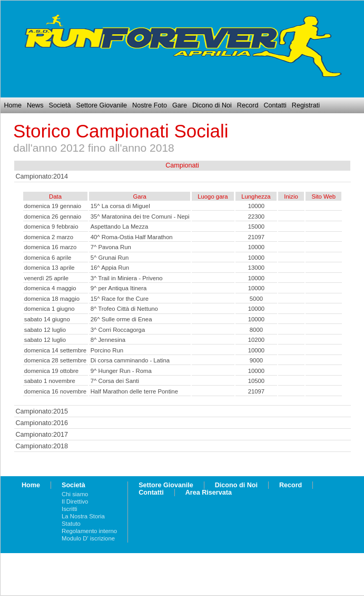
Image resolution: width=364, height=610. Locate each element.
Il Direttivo (75, 501)
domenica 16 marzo (51, 247)
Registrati (306, 105)
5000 (256, 299)
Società (60, 105)
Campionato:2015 (42, 411)
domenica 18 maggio (52, 299)
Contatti (275, 105)
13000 (257, 268)
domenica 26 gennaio (53, 217)
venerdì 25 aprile (46, 278)
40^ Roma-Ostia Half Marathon (132, 237)
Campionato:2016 (42, 423)
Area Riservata (209, 493)
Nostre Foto (150, 105)
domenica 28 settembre (55, 360)
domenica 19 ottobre (51, 371)
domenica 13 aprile (50, 268)
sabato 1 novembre (50, 381)
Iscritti (70, 509)
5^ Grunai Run (110, 258)
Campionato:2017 (42, 435)
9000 (256, 360)
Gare (180, 105)
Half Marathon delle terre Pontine (134, 391)
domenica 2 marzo (49, 237)
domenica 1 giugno (50, 309)
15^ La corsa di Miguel (120, 206)
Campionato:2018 (42, 446)
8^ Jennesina (108, 340)
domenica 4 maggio (50, 288)
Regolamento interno (89, 531)
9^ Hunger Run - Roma (121, 371)
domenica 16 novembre (55, 391)
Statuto (71, 524)
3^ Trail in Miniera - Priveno (127, 278)
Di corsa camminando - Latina (130, 360)
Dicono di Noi (212, 105)
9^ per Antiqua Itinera (119, 288)
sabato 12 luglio (45, 330)
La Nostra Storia (83, 516)
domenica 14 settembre (55, 350)
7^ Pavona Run (111, 247)
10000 (257, 206)
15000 (257, 227)
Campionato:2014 (42, 176)
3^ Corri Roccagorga (118, 330)
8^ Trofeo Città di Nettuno (124, 309)
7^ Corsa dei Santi (115, 381)
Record (248, 105)
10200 (257, 340)
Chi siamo (75, 494)
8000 (256, 330)
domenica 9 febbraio (51, 227)
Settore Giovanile (102, 105)
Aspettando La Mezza (120, 227)
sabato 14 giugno (47, 319)
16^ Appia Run (110, 268)
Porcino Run (107, 350)
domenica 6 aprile (48, 258)
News (35, 105)
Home (13, 105)
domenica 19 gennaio (53, 206)
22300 (257, 217)
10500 (257, 381)
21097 (257, 237)
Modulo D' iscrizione (88, 538)
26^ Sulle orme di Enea (121, 319)
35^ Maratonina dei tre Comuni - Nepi (140, 217)
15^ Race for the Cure (120, 299)
